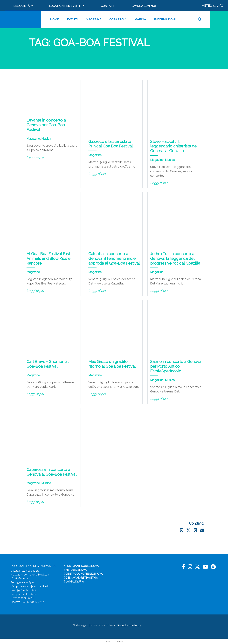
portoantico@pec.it (28, 594)
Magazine (93, 19)
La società (21, 6)
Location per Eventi (65, 6)
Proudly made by (135, 625)
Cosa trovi (118, 19)
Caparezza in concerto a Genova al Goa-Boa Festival (52, 472)
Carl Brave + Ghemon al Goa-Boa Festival (47, 364)
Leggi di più (35, 157)
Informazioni (165, 19)
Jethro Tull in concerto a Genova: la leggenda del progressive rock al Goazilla (175, 258)
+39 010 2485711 (25, 582)
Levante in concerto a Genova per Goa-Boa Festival (46, 125)
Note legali (80, 625)
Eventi (72, 19)
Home (55, 19)
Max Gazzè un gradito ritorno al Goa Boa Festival (112, 364)
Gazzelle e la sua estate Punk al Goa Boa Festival (111, 144)
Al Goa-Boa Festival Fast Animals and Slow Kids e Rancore (48, 258)
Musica (46, 139)
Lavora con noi (144, 6)
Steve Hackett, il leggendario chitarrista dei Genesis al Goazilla (174, 146)
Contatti (108, 6)
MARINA (140, 19)
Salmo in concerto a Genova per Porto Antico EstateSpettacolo (176, 366)
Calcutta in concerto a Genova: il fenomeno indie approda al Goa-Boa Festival (114, 258)
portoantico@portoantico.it (33, 586)
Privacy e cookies (103, 625)
